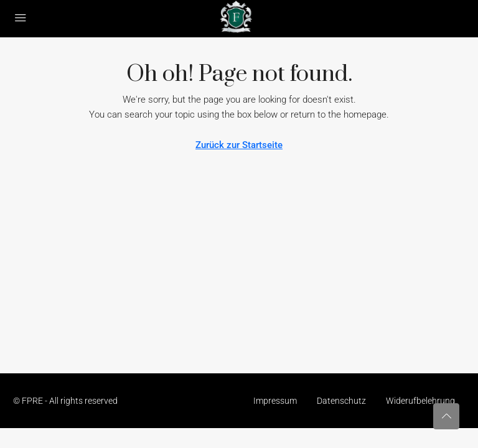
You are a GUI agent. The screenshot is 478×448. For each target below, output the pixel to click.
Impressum (275, 401)
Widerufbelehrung (420, 401)
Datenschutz (341, 401)
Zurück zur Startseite (239, 145)
